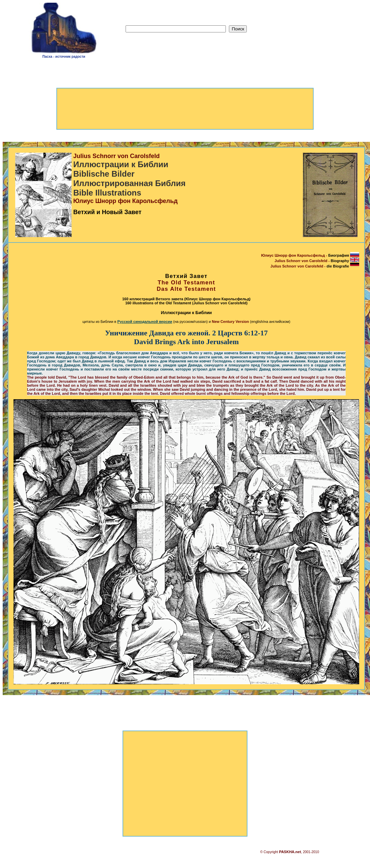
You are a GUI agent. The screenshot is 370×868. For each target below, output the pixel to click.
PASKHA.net (290, 852)
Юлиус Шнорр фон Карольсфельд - (310, 255)
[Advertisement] (307, 31)
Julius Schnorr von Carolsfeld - (317, 261)
